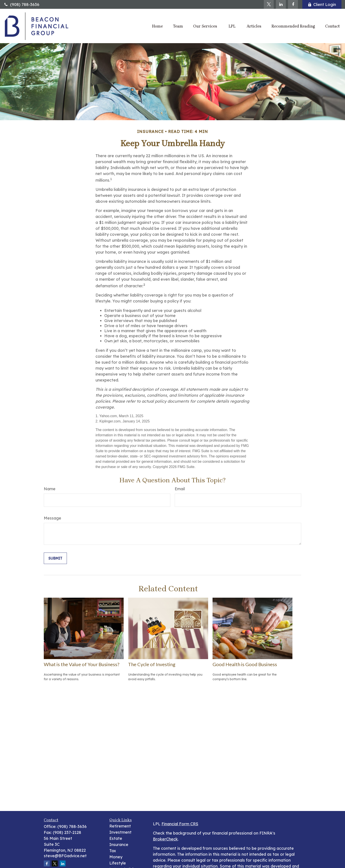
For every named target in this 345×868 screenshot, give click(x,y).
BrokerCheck (165, 839)
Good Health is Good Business (245, 664)
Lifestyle (118, 863)
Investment (120, 832)
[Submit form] (55, 558)
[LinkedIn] (281, 4)
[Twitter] (269, 4)
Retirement (120, 826)
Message (52, 518)
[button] (157, 26)
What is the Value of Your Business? (82, 664)
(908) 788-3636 (21, 5)
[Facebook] (293, 4)
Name (50, 489)
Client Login (322, 5)
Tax (113, 851)
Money (116, 857)
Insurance (119, 845)
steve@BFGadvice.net (65, 856)
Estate (116, 838)
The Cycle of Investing (152, 664)
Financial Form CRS (180, 824)
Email (180, 489)
